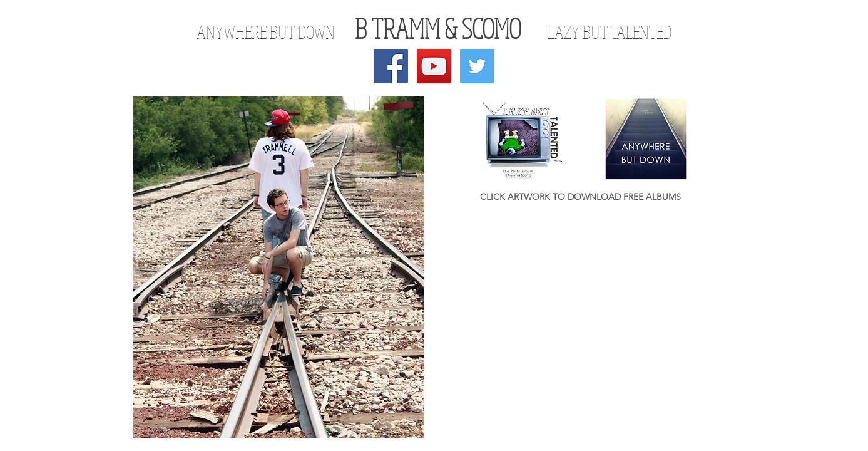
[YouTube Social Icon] (434, 66)
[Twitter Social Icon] (477, 66)
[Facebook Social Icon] (391, 66)
